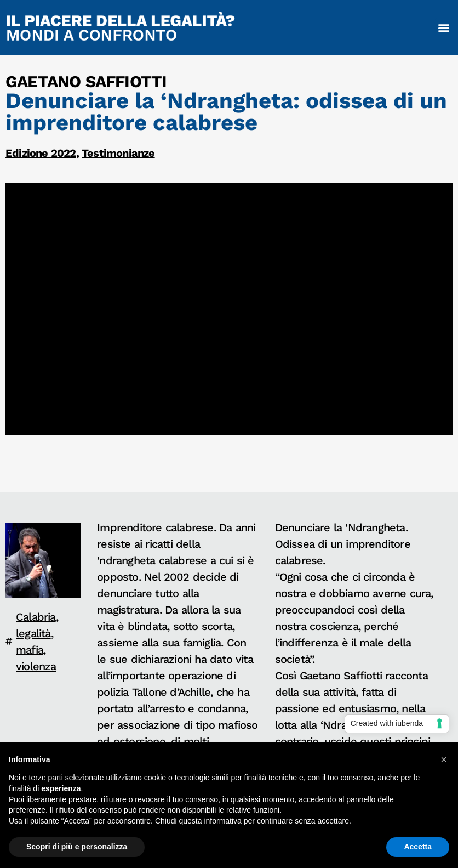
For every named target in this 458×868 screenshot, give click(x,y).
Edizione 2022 (41, 153)
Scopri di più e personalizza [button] (77, 847)
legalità (33, 633)
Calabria (36, 617)
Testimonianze (118, 153)
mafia (30, 650)
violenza (36, 666)
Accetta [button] (418, 847)
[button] (444, 27)
